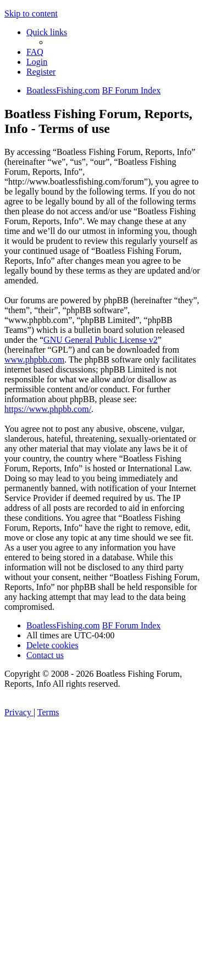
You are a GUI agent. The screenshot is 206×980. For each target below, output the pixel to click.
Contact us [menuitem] (45, 655)
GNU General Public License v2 (101, 340)
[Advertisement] (103, 872)
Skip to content (31, 13)
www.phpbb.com (34, 360)
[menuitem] (35, 52)
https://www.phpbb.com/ (48, 409)
